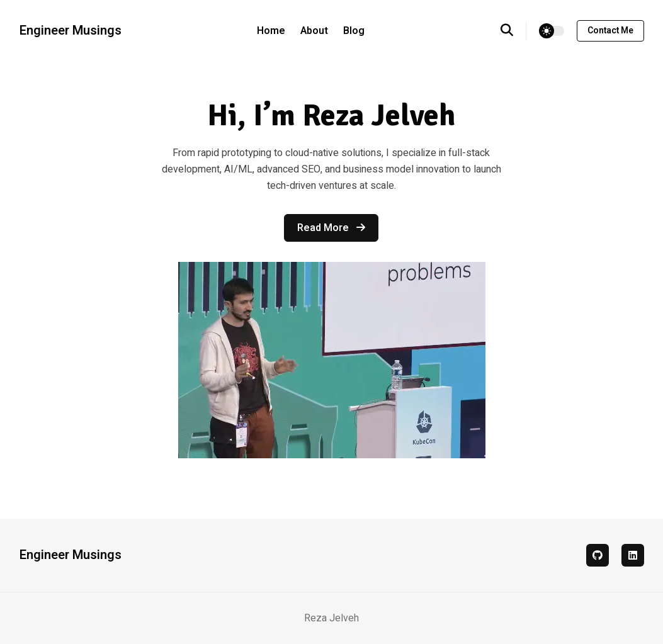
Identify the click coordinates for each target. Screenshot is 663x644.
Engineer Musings (71, 31)
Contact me (610, 31)
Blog (354, 31)
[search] (513, 31)
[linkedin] (633, 555)
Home (271, 31)
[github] (598, 555)
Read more (331, 228)
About (314, 31)
